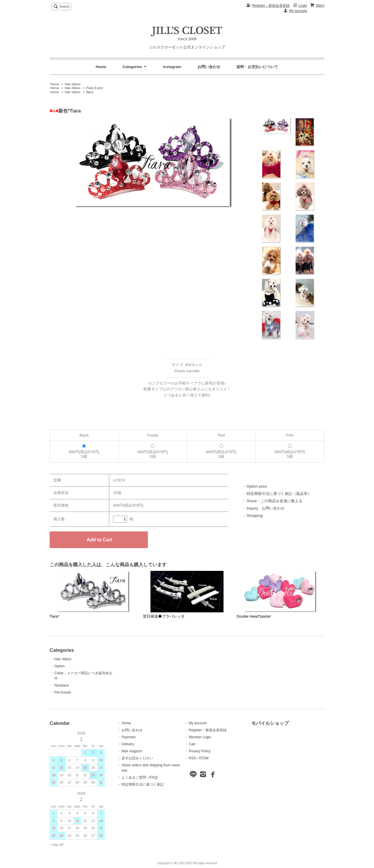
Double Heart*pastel (254, 616)
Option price (257, 486)
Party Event (95, 88)
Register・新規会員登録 (271, 6)
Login (303, 6)
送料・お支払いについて (257, 67)
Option (59, 666)
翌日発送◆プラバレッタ (164, 616)
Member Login (200, 737)
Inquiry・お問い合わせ (266, 508)
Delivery (128, 744)
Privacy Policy (200, 751)
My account (298, 11)
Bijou (90, 92)
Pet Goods (63, 692)
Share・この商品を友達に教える (275, 501)
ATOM (204, 758)
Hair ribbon (72, 84)
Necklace (62, 685)
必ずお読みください (137, 758)
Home (101, 67)
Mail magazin (132, 751)
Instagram (172, 67)
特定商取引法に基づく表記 (143, 784)
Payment (128, 737)
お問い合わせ (209, 67)
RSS (192, 758)
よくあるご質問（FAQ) (140, 777)
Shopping (255, 516)
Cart (192, 744)
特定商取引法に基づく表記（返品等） (279, 494)
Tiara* (54, 616)
